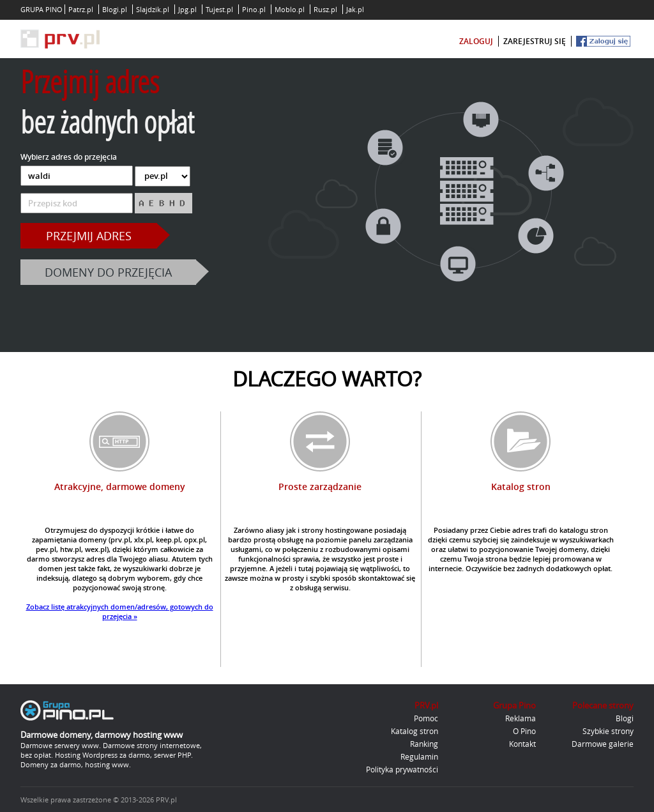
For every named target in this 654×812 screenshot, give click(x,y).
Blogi (625, 718)
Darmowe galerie (603, 744)
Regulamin (419, 756)
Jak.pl (355, 9)
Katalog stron (414, 731)
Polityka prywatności (402, 769)
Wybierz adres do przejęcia (69, 157)
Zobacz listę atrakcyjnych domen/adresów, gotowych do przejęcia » (120, 611)
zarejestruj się (535, 41)
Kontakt (522, 744)
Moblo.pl (290, 9)
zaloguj (476, 41)
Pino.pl (254, 9)
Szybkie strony (608, 731)
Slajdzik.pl (153, 9)
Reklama (521, 718)
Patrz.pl (81, 9)
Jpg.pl (187, 9)
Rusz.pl (325, 9)
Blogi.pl (115, 9)
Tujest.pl (219, 9)
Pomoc (426, 718)
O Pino (524, 731)
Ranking (424, 744)
